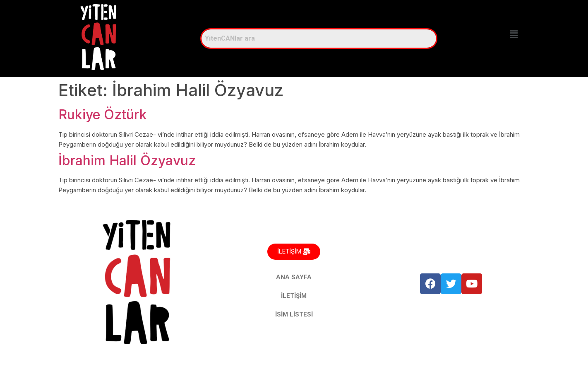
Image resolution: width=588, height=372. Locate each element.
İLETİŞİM (294, 296)
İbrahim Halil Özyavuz (127, 161)
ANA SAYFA (294, 277)
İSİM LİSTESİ (294, 314)
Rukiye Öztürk (103, 115)
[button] (514, 34)
